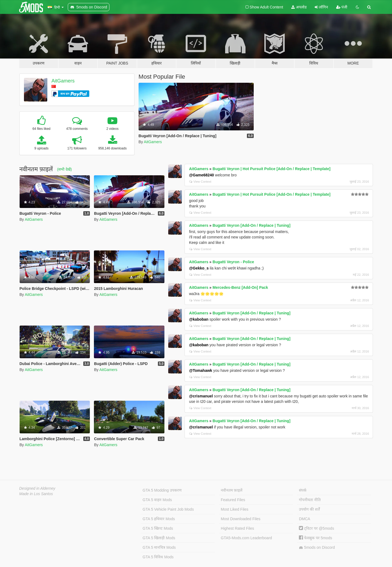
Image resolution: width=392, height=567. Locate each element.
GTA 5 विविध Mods (158, 557)
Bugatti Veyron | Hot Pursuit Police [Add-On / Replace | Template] (272, 169)
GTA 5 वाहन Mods (157, 500)
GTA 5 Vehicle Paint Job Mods (168, 509)
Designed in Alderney (37, 488)
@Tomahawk (200, 370)
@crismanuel (201, 396)
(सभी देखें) (65, 169)
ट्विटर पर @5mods (316, 528)
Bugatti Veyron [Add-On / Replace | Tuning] (252, 225)
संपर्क (303, 490)
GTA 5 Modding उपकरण (162, 490)
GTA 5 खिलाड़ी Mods (159, 538)
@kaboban (199, 319)
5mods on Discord (317, 548)
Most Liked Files (235, 509)
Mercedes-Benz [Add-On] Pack (240, 287)
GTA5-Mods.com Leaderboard (246, 538)
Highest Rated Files (237, 528)
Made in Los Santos (36, 494)
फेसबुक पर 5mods (316, 538)
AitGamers (63, 81)
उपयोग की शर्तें (309, 509)
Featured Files (233, 500)
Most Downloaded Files (241, 519)
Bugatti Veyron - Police (233, 262)
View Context (200, 182)
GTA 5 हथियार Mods (159, 519)
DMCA (304, 519)
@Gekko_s (199, 268)
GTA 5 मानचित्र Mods (159, 547)
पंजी (342, 7)
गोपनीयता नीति (310, 500)
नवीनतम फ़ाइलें (232, 490)
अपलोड (299, 7)
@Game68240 (201, 175)
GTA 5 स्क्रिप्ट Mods (158, 528)
